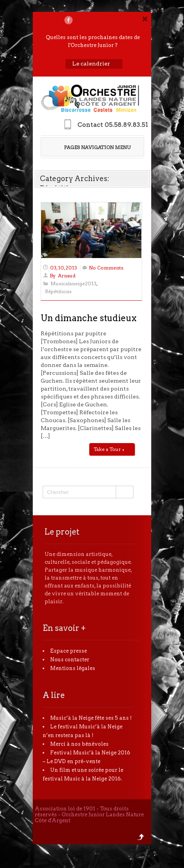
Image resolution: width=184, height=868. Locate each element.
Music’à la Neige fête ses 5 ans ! (91, 718)
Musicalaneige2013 (73, 283)
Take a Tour (109, 449)
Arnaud (67, 276)
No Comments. (107, 268)
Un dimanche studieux (89, 318)
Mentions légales (73, 668)
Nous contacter (70, 659)
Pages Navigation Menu (92, 147)
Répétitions (58, 291)
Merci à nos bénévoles (79, 744)
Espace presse (69, 651)
